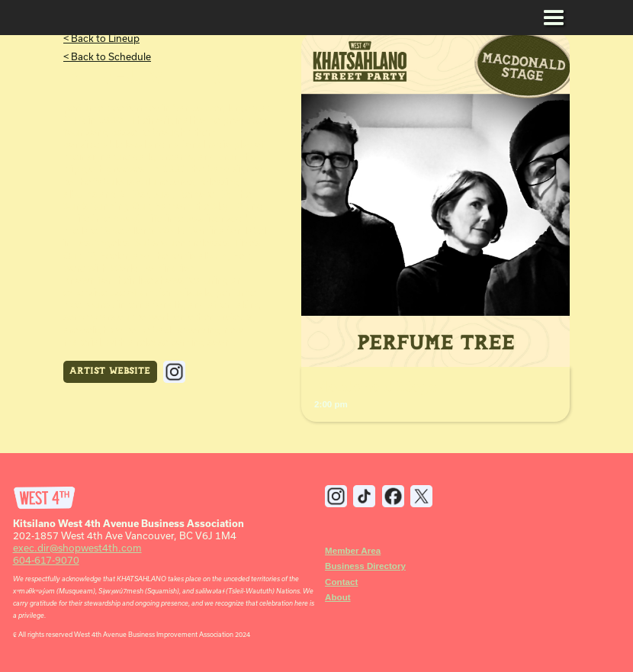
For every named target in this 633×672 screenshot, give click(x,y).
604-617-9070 (46, 560)
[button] (554, 19)
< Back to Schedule (107, 56)
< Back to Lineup (101, 38)
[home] (45, 19)
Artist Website (110, 371)
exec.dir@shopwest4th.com (77, 548)
